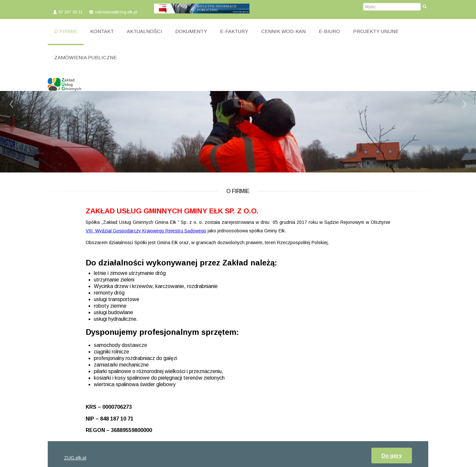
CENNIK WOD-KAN (283, 31)
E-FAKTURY (234, 31)
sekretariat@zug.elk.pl (117, 12)
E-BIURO (329, 31)
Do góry (392, 456)
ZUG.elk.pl (75, 458)
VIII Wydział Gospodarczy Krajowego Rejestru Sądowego (146, 231)
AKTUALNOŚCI (144, 31)
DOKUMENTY (191, 31)
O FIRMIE (66, 31)
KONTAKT (102, 31)
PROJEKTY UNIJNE (376, 31)
